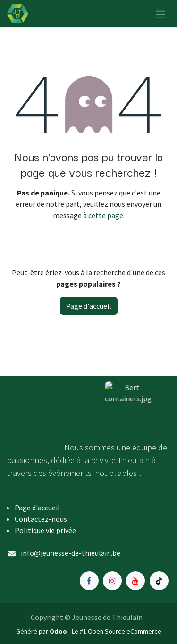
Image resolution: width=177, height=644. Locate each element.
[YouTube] (135, 581)
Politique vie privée (45, 530)
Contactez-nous (41, 519)
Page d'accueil (89, 306)
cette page (106, 215)
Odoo (59, 631)
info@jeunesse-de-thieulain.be (71, 553)
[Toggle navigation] (160, 14)
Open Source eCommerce (125, 631)
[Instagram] (112, 581)
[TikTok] (159, 581)
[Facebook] (89, 581)
